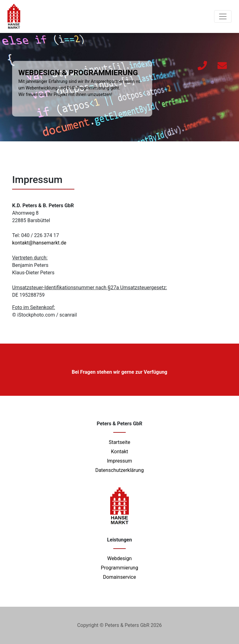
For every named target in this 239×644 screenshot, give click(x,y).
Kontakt (119, 452)
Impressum (120, 461)
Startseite (120, 442)
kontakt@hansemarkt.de (39, 243)
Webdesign (120, 558)
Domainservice (119, 577)
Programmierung (119, 568)
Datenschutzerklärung (119, 470)
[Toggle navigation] (223, 16)
